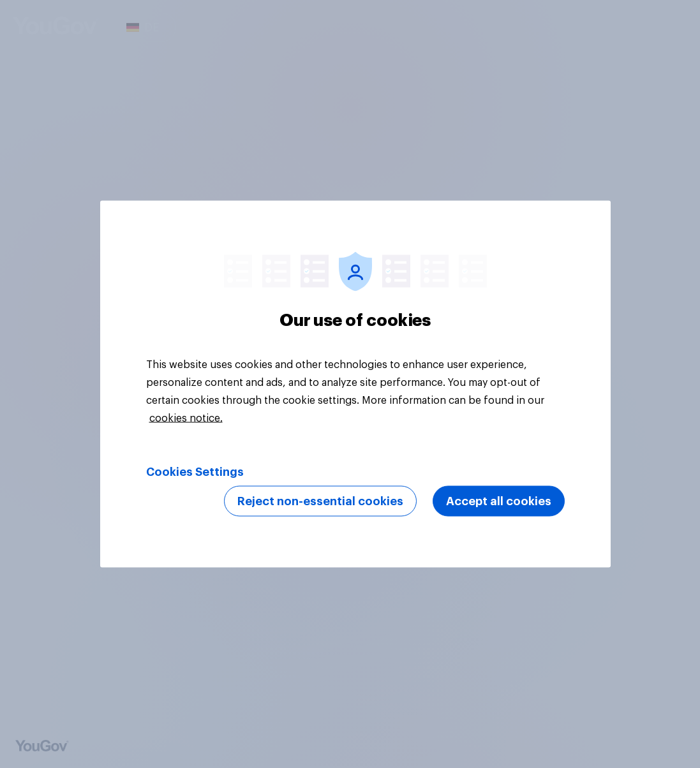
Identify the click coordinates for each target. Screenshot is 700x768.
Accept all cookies (499, 501)
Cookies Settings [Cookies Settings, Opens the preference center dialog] (195, 472)
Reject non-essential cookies (320, 501)
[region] (355, 384)
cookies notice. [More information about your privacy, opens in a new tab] (186, 418)
